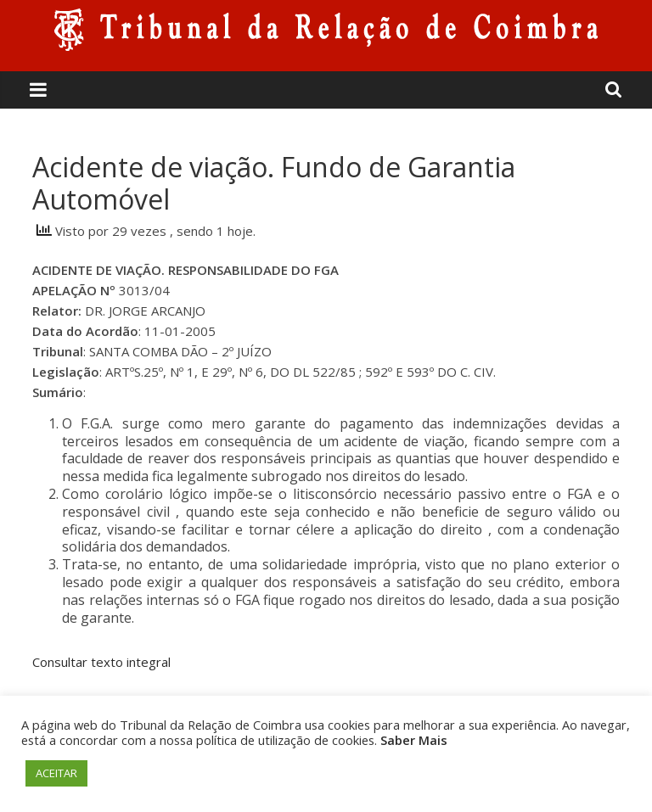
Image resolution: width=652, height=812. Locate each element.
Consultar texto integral (101, 662)
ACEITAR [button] (56, 773)
